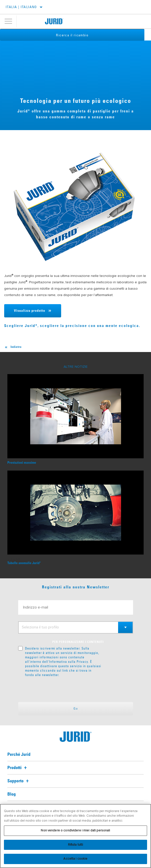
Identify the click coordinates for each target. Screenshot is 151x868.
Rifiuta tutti (76, 845)
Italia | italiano (21, 7)
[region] (75, 836)
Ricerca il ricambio (76, 35)
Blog (12, 794)
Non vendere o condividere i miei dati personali (75, 830)
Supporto (19, 781)
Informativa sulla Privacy (69, 662)
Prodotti (18, 768)
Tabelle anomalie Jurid (24, 563)
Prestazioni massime (22, 463)
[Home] (54, 21)
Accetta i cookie (75, 859)
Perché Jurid (19, 755)
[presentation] (59, 690)
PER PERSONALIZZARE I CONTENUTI (78, 642)
